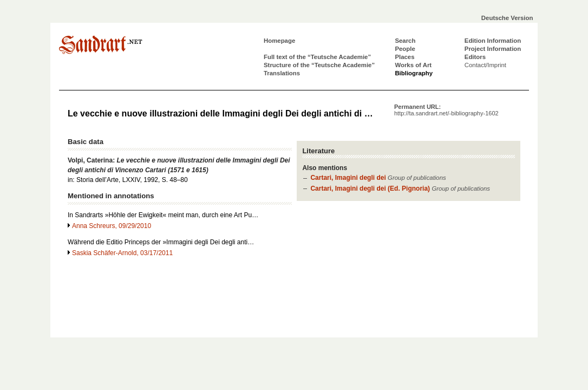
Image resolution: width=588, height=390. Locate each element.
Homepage (279, 41)
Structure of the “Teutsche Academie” (319, 65)
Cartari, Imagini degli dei (348, 178)
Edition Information (493, 41)
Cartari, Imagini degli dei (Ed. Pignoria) (370, 188)
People (405, 49)
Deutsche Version (507, 18)
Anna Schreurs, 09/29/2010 (112, 226)
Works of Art (413, 65)
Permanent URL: (446, 110)
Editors (475, 57)
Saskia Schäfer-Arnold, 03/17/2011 (122, 253)
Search (405, 41)
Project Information (493, 49)
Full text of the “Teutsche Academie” (317, 57)
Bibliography (414, 73)
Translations (282, 73)
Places (404, 57)
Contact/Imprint (485, 65)
